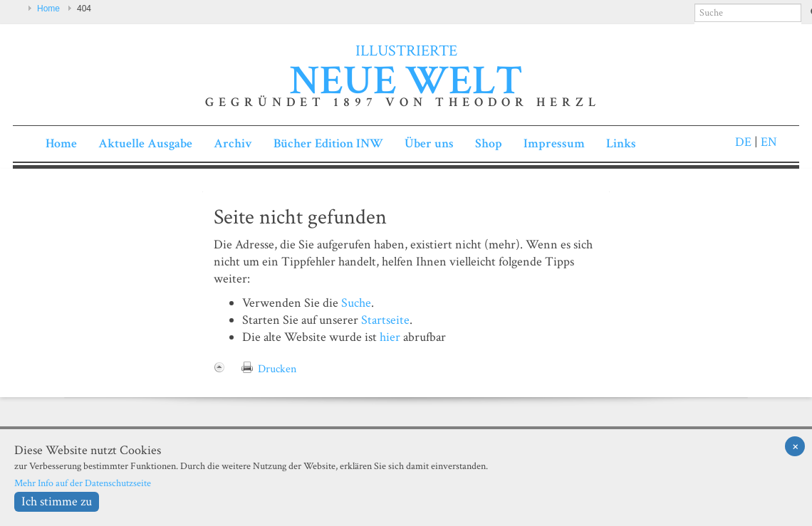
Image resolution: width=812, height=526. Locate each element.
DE (743, 142)
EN (767, 142)
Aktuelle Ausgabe (145, 143)
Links (621, 143)
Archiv (233, 143)
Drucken (277, 369)
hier (390, 337)
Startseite (385, 320)
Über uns (429, 143)
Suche (356, 303)
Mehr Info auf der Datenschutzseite (83, 483)
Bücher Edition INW (328, 143)
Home (48, 9)
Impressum (554, 143)
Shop (489, 143)
